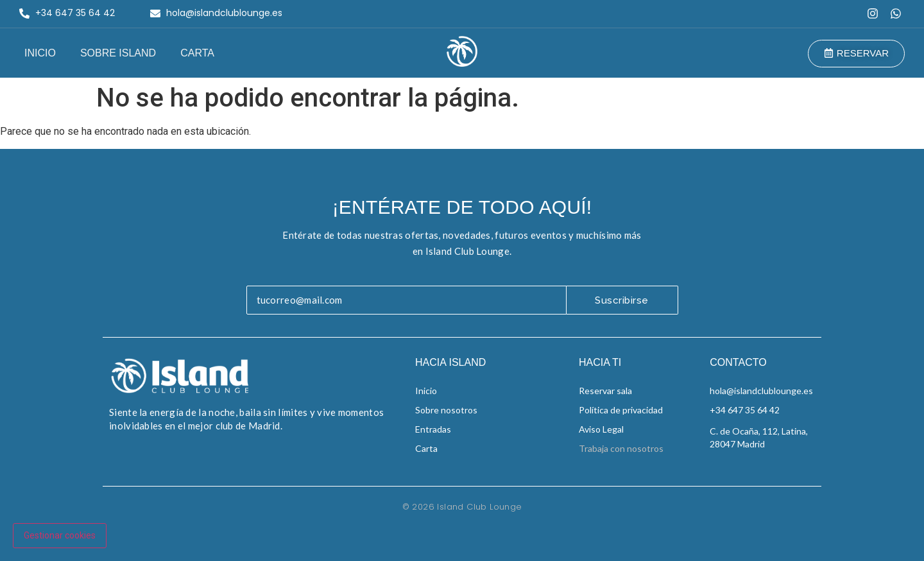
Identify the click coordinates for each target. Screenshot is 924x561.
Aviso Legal (601, 429)
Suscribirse (622, 300)
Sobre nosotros (446, 410)
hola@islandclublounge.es (761, 391)
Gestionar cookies (60, 535)
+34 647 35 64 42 (745, 410)
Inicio (40, 53)
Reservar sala (605, 391)
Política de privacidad (621, 410)
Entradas (433, 429)
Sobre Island (118, 53)
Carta (197, 53)
